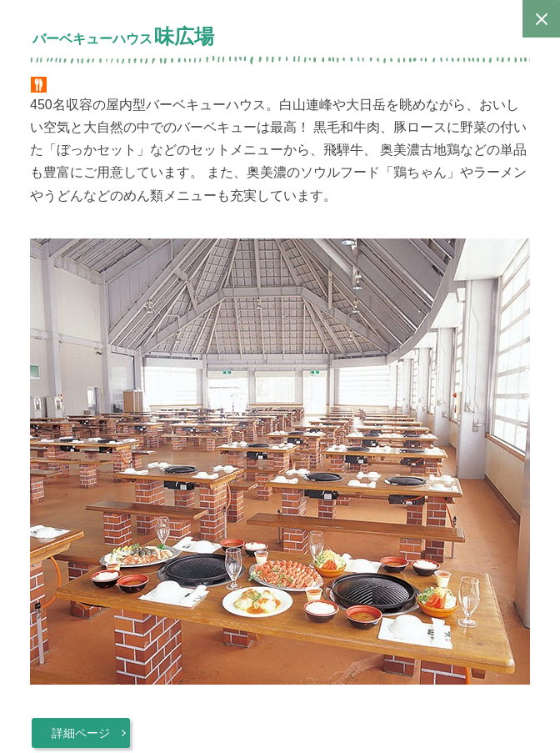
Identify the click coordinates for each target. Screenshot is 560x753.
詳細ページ (81, 733)
